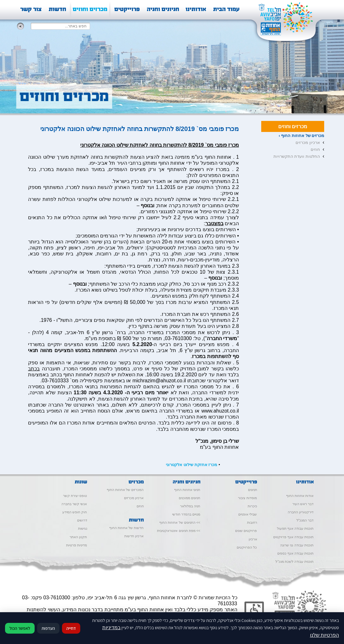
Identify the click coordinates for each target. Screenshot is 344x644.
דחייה (71, 628)
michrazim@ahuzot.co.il (159, 381)
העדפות (48, 628)
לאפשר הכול (20, 628)
